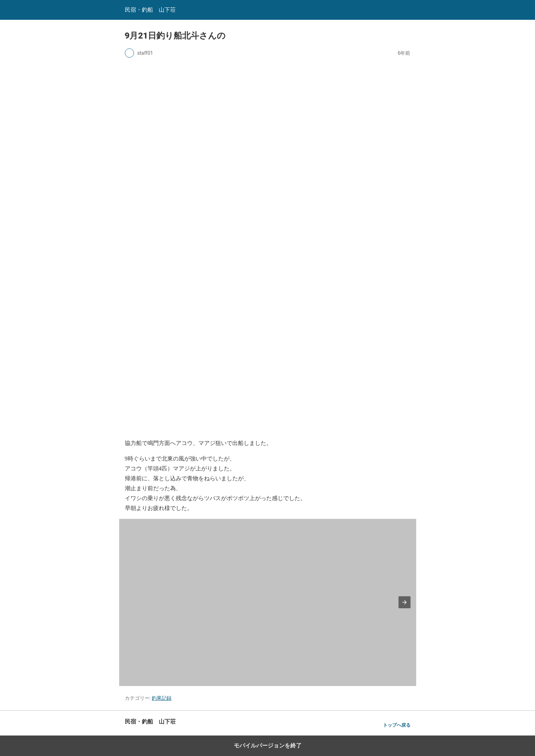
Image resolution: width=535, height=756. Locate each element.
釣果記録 (162, 698)
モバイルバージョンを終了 (268, 746)
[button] (405, 602)
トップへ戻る (397, 725)
